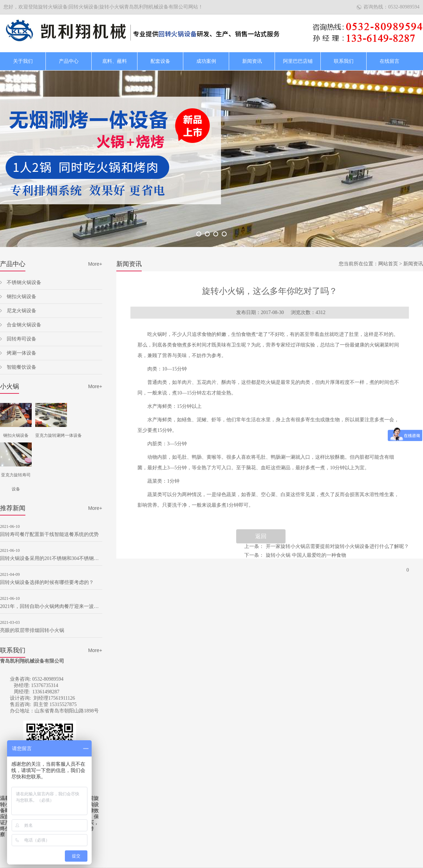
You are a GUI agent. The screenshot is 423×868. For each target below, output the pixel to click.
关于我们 (23, 61)
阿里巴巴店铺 (298, 61)
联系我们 (344, 61)
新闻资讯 (252, 61)
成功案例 (206, 61)
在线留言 (390, 61)
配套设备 (160, 61)
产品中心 (69, 61)
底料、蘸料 (115, 61)
